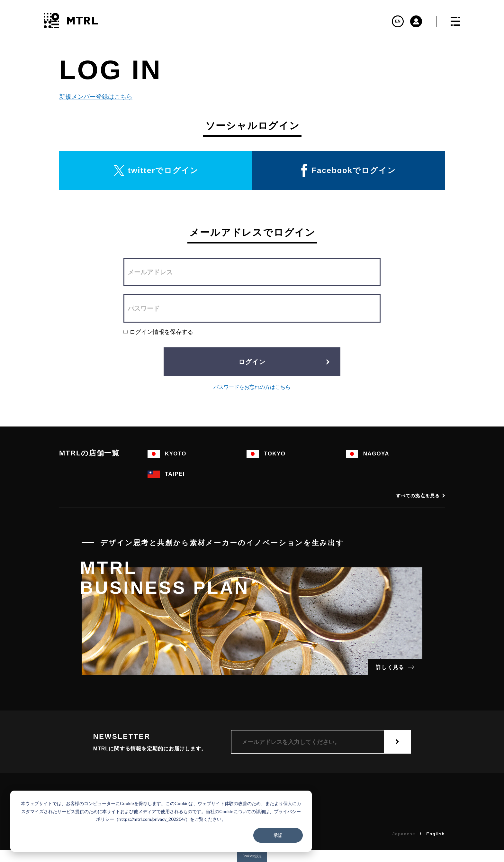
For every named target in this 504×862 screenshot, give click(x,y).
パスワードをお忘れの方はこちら (252, 387)
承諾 (278, 835)
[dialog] (161, 821)
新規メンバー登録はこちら (94, 97)
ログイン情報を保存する (158, 332)
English (436, 834)
